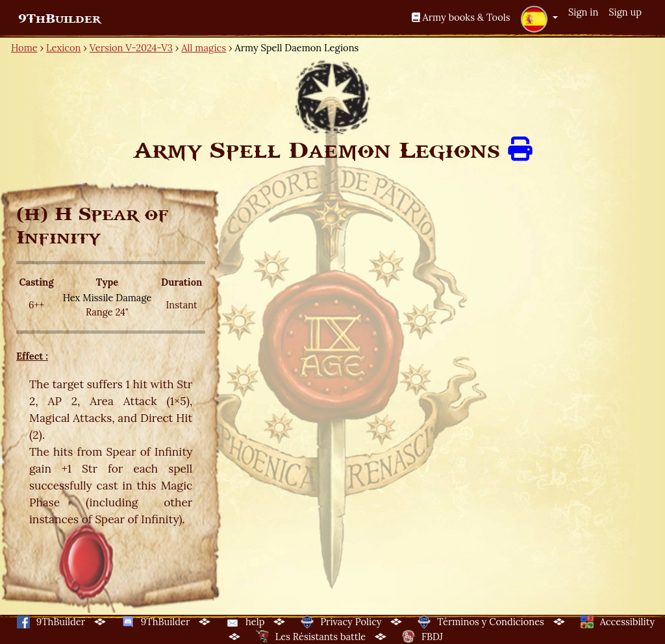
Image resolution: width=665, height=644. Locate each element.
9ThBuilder (59, 19)
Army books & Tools (461, 17)
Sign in (583, 12)
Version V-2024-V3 (131, 48)
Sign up (625, 12)
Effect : (32, 356)
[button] (539, 19)
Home (24, 48)
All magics (204, 48)
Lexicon (63, 48)
